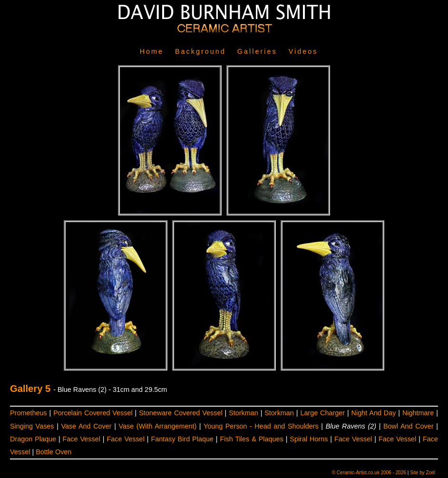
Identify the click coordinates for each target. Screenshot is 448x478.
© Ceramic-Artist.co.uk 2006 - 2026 (369, 473)
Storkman (243, 413)
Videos (303, 51)
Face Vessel (82, 439)
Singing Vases (32, 426)
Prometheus (29, 413)
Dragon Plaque (33, 439)
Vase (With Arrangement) (158, 426)
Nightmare (418, 413)
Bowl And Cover (409, 426)
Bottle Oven (54, 452)
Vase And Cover (86, 426)
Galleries (257, 51)
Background (200, 51)
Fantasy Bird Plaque (182, 439)
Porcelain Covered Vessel (93, 413)
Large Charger (322, 413)
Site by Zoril (423, 473)
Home (152, 51)
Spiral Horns (309, 439)
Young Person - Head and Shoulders (261, 426)
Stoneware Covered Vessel (180, 413)
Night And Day (374, 413)
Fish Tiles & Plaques (252, 439)
